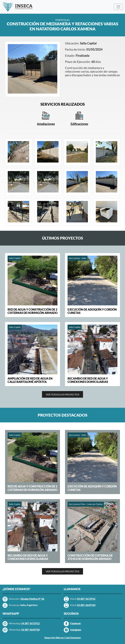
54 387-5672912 (30, 623)
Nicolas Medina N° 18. (32, 599)
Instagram (72, 630)
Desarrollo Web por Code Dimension (63, 638)
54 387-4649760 (30, 630)
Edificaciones (79, 124)
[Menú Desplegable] (118, 7)
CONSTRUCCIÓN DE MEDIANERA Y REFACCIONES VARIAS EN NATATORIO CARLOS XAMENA (62, 26)
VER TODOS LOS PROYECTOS (62, 394)
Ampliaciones (46, 124)
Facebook (72, 624)
